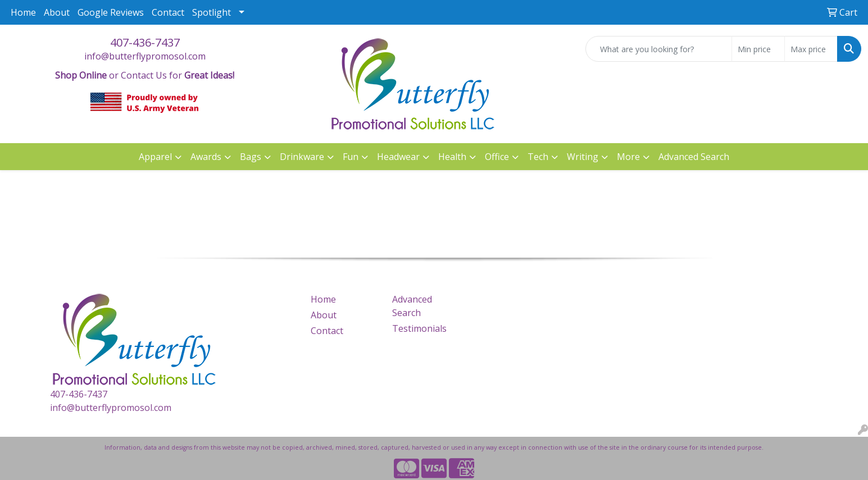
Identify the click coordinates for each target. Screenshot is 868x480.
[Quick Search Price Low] (758, 49)
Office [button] (497, 157)
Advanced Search (694, 157)
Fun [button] (351, 157)
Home (23, 12)
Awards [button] (206, 157)
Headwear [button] (398, 157)
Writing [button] (583, 157)
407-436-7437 (145, 42)
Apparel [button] (155, 157)
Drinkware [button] (302, 157)
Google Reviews (111, 12)
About (57, 12)
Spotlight (212, 12)
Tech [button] (538, 157)
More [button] (628, 157)
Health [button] (452, 157)
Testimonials (419, 328)
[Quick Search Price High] (811, 49)
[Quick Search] (659, 49)
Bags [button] (251, 157)
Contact (168, 12)
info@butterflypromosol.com (145, 56)
